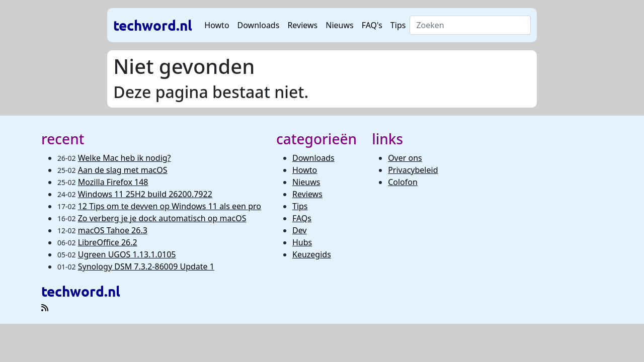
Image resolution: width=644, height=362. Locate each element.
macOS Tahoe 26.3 (113, 230)
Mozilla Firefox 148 (113, 182)
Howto (217, 25)
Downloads (259, 25)
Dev (300, 230)
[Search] (470, 25)
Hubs (302, 242)
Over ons (405, 158)
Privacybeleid (413, 170)
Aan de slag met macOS (123, 170)
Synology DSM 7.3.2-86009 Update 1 (146, 266)
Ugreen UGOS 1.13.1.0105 (127, 254)
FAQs (302, 218)
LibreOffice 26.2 (108, 242)
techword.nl (153, 25)
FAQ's (372, 25)
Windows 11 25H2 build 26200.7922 (145, 194)
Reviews (302, 25)
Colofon (403, 182)
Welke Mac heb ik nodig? (125, 158)
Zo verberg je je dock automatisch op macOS (162, 218)
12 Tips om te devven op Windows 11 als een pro (170, 206)
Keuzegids (312, 254)
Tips (398, 25)
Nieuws (339, 25)
